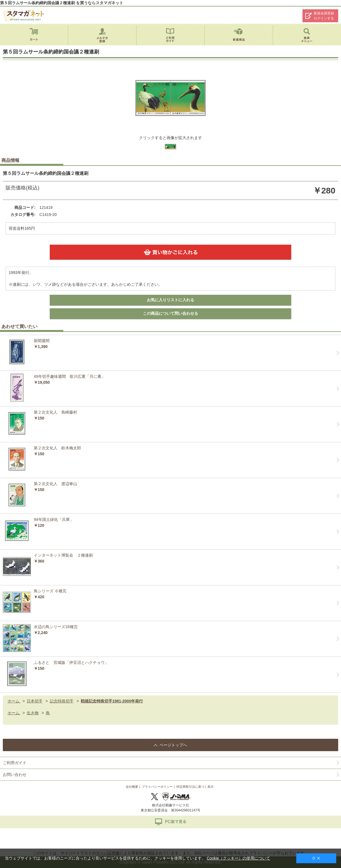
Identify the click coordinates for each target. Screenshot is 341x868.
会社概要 (132, 787)
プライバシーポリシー (157, 787)
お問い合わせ (15, 775)
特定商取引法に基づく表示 (195, 787)
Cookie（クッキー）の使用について (239, 858)
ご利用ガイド (15, 763)
